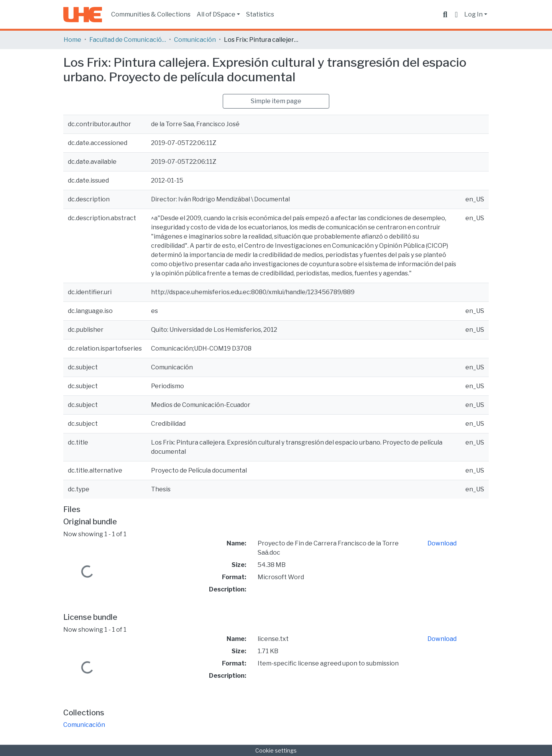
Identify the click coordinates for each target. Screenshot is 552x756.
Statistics (260, 14)
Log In (473, 14)
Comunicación (195, 40)
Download (442, 543)
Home (72, 40)
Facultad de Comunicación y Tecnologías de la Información (128, 40)
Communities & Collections (151, 14)
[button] (456, 15)
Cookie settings (276, 750)
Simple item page (276, 101)
